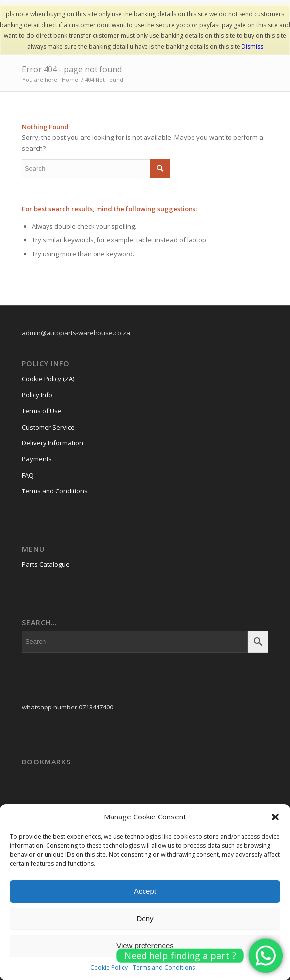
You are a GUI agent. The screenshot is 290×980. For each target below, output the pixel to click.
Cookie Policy (109, 967)
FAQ (28, 475)
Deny (145, 918)
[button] (275, 817)
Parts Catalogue (46, 564)
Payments (37, 459)
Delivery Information (52, 443)
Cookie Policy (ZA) (48, 379)
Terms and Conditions (55, 491)
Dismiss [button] (252, 46)
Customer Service (48, 427)
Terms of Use (42, 411)
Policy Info (37, 395)
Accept (145, 891)
